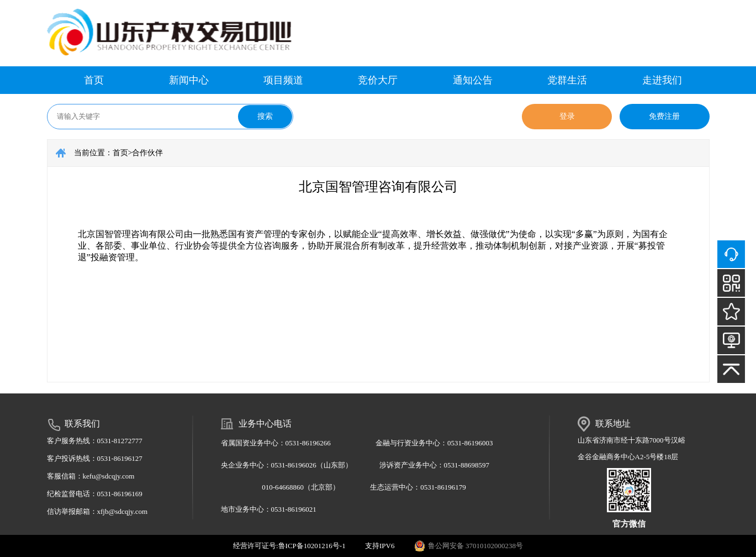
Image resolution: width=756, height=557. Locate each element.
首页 (94, 80)
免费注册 (664, 116)
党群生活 (567, 80)
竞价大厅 (378, 80)
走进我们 (662, 80)
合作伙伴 (147, 153)
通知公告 (473, 80)
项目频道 (283, 80)
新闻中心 (189, 80)
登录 (567, 116)
